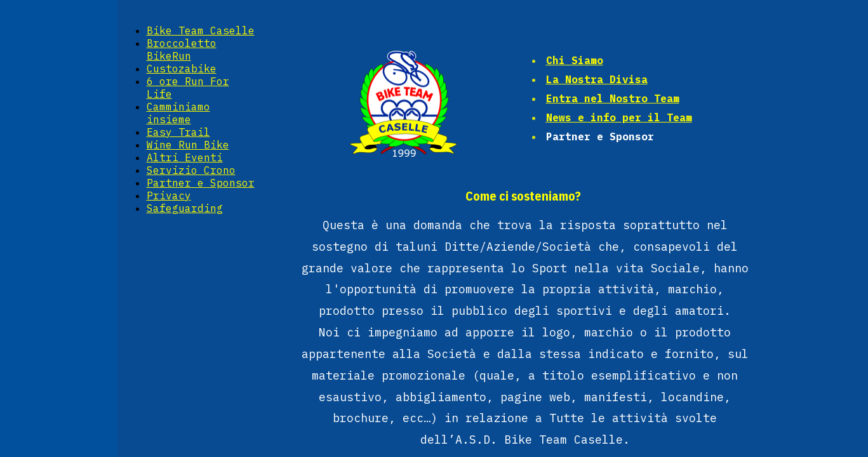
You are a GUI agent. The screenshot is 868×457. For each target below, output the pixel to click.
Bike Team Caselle (201, 30)
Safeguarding (185, 208)
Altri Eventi (185, 157)
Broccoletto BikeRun (182, 50)
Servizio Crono (191, 170)
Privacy (169, 195)
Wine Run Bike (188, 145)
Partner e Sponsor (201, 183)
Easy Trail (178, 132)
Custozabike (182, 69)
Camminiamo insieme (178, 113)
